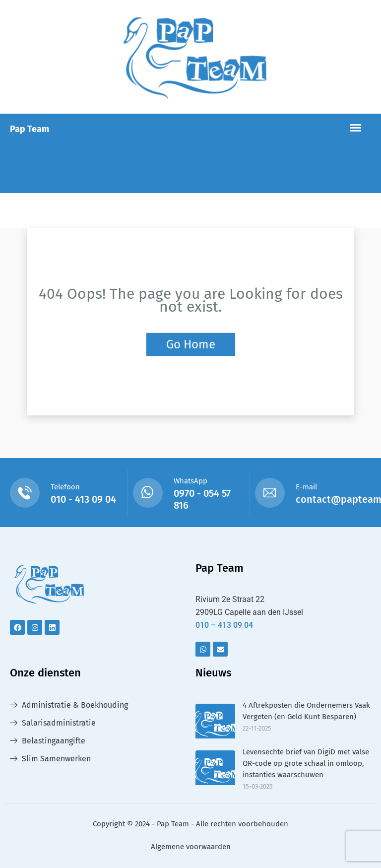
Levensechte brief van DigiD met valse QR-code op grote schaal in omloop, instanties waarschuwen (306, 763)
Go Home (191, 344)
